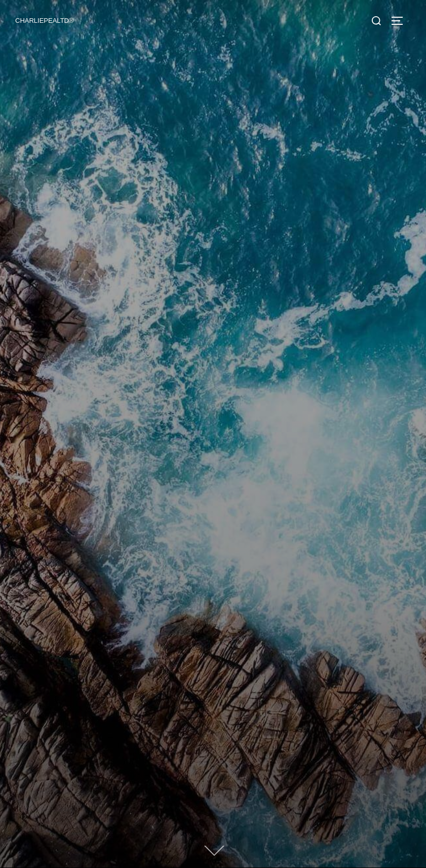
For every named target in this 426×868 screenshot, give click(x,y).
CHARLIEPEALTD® (45, 21)
